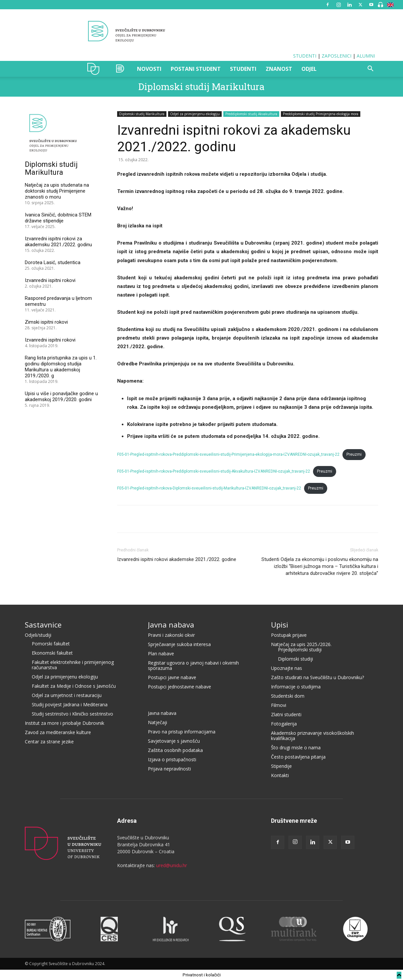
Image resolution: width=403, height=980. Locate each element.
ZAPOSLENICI (336, 56)
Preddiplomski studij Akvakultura (251, 114)
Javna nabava (171, 625)
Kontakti (280, 775)
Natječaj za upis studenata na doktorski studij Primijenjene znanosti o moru (57, 191)
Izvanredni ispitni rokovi (50, 280)
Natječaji (157, 722)
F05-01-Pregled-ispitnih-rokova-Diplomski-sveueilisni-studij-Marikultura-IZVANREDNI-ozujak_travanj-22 (209, 488)
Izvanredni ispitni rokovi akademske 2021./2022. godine (177, 559)
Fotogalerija (284, 724)
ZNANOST (279, 69)
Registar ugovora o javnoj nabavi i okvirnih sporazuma (193, 665)
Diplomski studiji (295, 659)
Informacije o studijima (296, 687)
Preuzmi (354, 454)
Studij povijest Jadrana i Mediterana (70, 704)
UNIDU (95, 69)
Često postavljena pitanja (298, 757)
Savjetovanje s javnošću (174, 741)
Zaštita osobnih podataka (175, 750)
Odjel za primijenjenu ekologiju (195, 114)
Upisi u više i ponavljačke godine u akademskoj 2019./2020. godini (61, 397)
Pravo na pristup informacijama (182, 732)
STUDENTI (305, 56)
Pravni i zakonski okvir (171, 635)
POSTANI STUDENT (196, 69)
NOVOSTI (149, 69)
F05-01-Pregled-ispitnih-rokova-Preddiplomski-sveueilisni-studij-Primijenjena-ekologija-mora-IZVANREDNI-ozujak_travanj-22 (228, 454)
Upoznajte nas (287, 668)
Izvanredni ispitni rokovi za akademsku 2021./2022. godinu (58, 242)
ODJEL (309, 69)
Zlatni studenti (286, 714)
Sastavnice (43, 625)
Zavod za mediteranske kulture (58, 732)
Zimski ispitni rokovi (46, 322)
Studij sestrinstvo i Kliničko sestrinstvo (72, 714)
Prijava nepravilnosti (169, 769)
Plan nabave (161, 653)
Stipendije (281, 766)
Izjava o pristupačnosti (172, 759)
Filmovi (279, 705)
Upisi (280, 625)
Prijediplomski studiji (300, 650)
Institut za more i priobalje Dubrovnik (65, 723)
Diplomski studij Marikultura (201, 87)
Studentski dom (288, 696)
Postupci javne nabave (172, 677)
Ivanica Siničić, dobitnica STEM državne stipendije (58, 218)
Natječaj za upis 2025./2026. (301, 644)
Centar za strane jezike (49, 742)
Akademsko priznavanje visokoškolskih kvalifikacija (313, 736)
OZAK (120, 69)
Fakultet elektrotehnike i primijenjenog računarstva (73, 665)
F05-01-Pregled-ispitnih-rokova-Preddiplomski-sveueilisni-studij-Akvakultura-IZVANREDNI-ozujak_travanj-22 (214, 471)
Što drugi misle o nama (296, 747)
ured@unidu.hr (172, 865)
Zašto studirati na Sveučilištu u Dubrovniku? (317, 677)
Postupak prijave (289, 635)
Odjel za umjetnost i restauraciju (67, 695)
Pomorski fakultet (51, 644)
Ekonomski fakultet (52, 653)
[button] (370, 69)
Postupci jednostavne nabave (179, 687)
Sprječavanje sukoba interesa (179, 644)
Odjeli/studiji (38, 635)
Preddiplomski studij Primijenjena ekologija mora (321, 114)
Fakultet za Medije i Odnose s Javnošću (74, 686)
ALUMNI (366, 56)
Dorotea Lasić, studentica (53, 262)
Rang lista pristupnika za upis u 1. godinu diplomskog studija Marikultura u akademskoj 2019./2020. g (61, 367)
